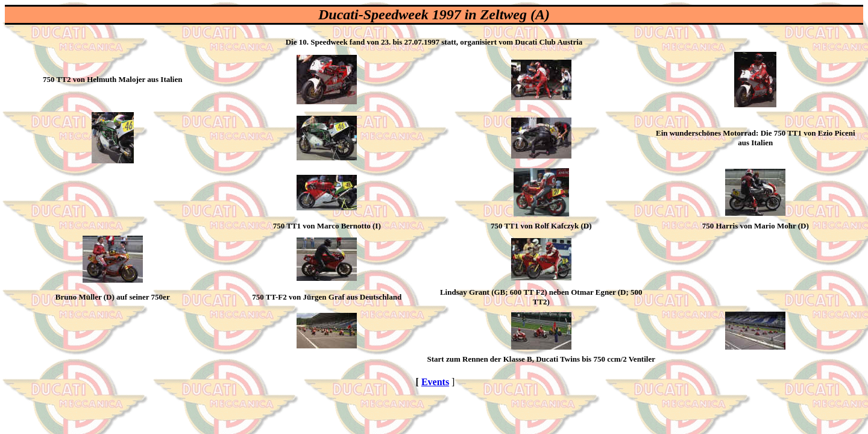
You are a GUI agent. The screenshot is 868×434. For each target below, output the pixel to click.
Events (435, 382)
